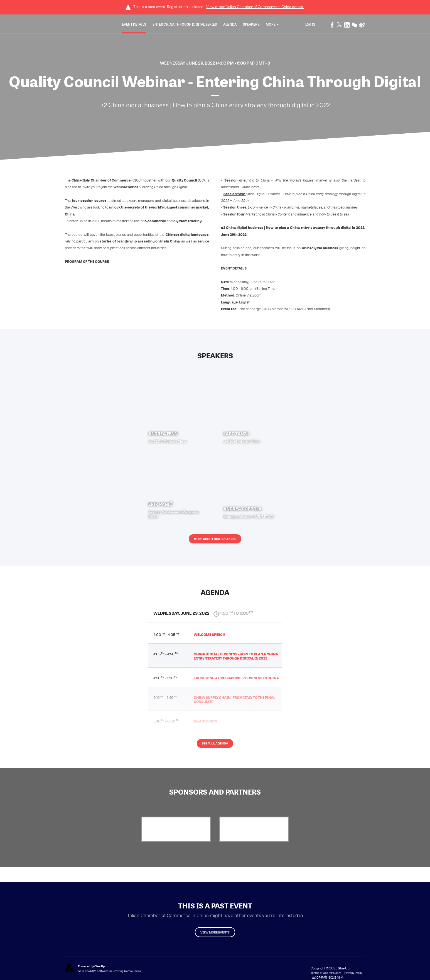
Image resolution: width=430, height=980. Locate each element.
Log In (310, 25)
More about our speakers (215, 542)
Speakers (251, 25)
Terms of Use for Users (326, 976)
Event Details (134, 25)
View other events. (255, 7)
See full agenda (215, 749)
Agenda (230, 25)
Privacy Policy (353, 976)
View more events (215, 935)
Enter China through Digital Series (185, 25)
